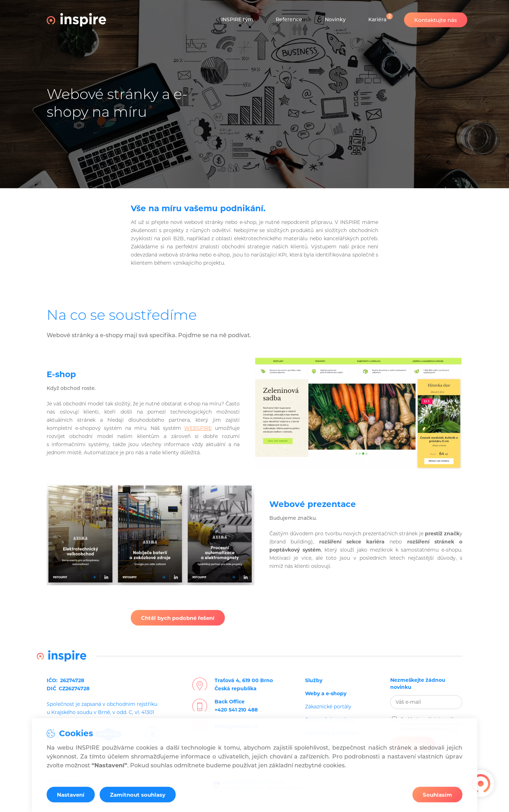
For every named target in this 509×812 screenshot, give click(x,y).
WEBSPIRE (198, 428)
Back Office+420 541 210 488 (236, 706)
